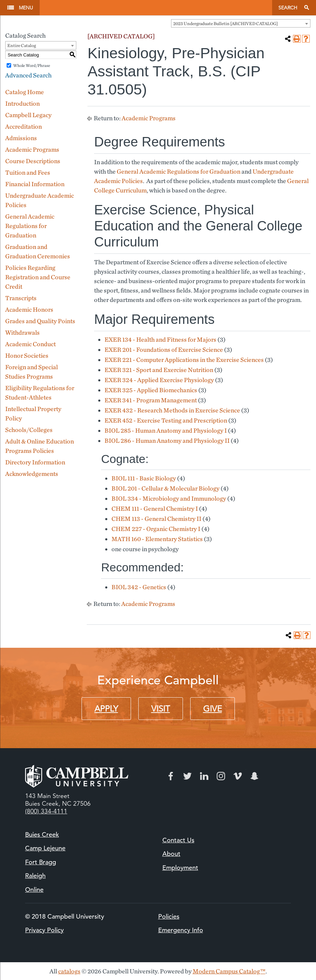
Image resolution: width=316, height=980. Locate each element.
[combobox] (241, 23)
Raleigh (35, 876)
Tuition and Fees (28, 172)
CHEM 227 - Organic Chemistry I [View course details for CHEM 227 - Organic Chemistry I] (156, 529)
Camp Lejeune (45, 848)
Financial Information (35, 184)
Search (288, 8)
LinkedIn (204, 776)
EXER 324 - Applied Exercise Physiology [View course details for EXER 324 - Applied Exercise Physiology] (159, 380)
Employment (180, 868)
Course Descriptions (33, 161)
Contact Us (178, 840)
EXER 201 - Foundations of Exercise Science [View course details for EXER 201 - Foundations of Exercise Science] (164, 350)
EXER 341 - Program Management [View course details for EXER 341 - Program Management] (151, 400)
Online (34, 890)
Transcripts (21, 298)
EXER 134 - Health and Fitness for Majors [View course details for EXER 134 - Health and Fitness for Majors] (160, 339)
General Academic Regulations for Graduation (30, 226)
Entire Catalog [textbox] (22, 45)
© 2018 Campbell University (65, 916)
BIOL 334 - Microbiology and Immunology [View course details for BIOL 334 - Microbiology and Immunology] (169, 498)
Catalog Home (25, 92)
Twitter (187, 776)
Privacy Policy (44, 930)
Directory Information (35, 462)
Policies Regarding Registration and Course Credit (38, 277)
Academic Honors (29, 309)
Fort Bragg (41, 862)
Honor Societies (27, 355)
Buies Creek (42, 834)
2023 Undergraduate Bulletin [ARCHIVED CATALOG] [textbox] (225, 24)
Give (213, 709)
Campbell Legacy (28, 115)
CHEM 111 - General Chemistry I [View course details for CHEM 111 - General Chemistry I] (155, 508)
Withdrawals (22, 332)
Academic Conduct (30, 344)
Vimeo (238, 776)
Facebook (171, 776)
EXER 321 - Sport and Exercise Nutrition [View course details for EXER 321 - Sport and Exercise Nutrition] (159, 370)
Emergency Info (181, 930)
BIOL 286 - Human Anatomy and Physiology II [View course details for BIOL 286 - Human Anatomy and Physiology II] (167, 440)
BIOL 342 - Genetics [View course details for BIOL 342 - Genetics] (139, 587)
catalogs (69, 971)
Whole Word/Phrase (32, 65)
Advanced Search (28, 75)
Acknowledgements (32, 474)
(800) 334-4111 (46, 811)
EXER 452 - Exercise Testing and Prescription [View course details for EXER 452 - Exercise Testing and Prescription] (166, 420)
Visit (161, 709)
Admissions (21, 138)
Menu (26, 8)
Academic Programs (32, 149)
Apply (106, 709)
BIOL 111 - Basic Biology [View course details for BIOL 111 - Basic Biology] (144, 478)
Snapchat (254, 776)
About (171, 854)
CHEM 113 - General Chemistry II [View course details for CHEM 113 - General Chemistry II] (156, 519)
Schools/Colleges (29, 430)
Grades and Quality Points (40, 321)
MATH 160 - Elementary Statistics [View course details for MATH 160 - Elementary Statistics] (157, 539)
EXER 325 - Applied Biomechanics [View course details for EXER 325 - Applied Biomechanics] (151, 390)
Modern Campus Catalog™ (229, 971)
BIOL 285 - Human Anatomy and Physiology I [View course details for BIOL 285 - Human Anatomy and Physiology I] (166, 430)
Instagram (221, 776)
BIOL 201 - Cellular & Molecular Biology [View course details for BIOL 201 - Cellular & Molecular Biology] (165, 488)
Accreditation (24, 126)
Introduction (22, 103)
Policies (169, 916)
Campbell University (156, 8)
